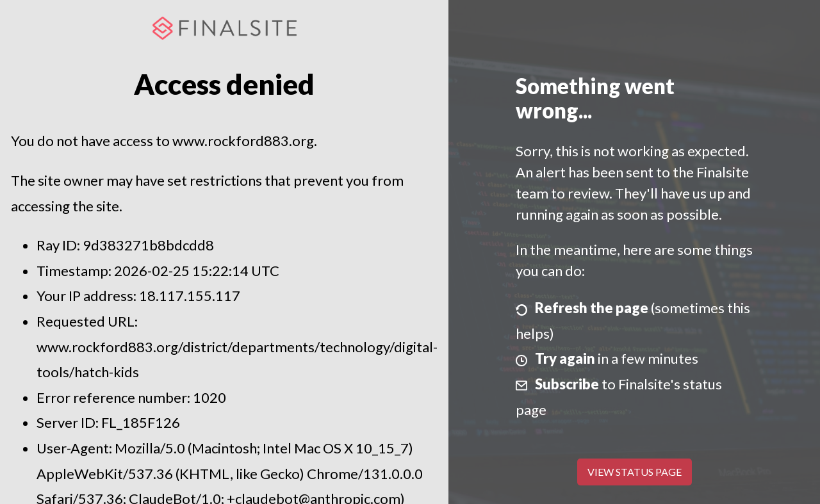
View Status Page (635, 472)
